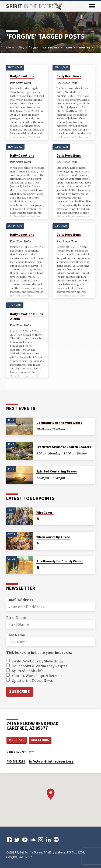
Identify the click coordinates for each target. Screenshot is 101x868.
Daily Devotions (22, 76)
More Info (17, 740)
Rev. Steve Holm (20, 83)
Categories (53, 47)
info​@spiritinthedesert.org (51, 761)
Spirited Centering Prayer (57, 471)
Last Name (16, 635)
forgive (33, 47)
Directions (40, 740)
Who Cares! (45, 512)
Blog (21, 47)
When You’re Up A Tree (53, 537)
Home (10, 47)
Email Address (20, 600)
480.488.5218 (16, 761)
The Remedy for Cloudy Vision (60, 561)
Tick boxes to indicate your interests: (39, 652)
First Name (16, 618)
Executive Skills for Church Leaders (64, 447)
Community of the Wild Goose (59, 423)
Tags (71, 47)
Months (86, 47)
